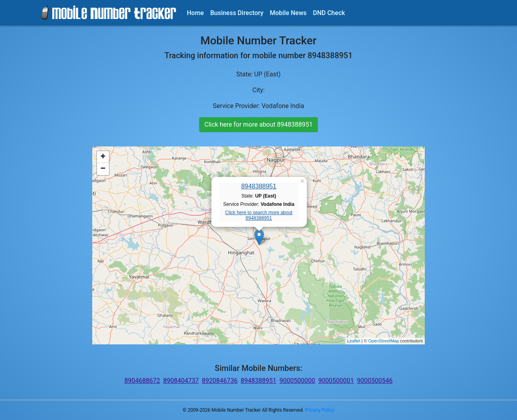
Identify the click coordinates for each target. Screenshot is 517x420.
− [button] (103, 169)
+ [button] (103, 157)
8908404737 (181, 381)
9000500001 (336, 381)
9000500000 (297, 381)
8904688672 (142, 381)
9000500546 (375, 381)
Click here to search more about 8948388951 (259, 215)
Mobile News (288, 13)
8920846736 (220, 381)
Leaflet (354, 341)
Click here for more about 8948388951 (258, 124)
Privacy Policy (320, 410)
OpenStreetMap (384, 341)
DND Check (329, 13)
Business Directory (237, 13)
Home (195, 13)
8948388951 (259, 186)
